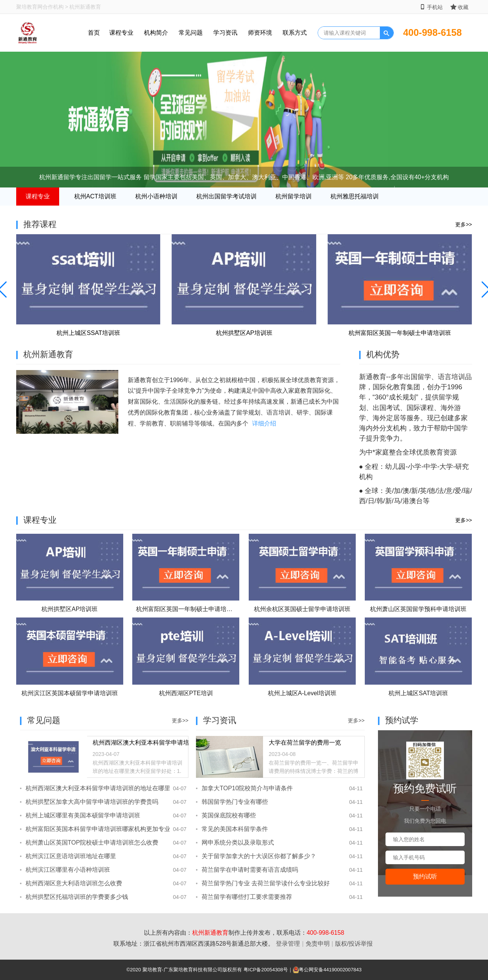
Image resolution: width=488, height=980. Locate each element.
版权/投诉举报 (354, 944)
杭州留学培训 (294, 196)
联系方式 (295, 33)
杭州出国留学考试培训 (226, 196)
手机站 (431, 7)
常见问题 (191, 33)
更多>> (464, 224)
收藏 (459, 7)
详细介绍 (264, 423)
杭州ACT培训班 (95, 196)
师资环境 (260, 33)
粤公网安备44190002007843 (330, 970)
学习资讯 (225, 33)
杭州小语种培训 (156, 196)
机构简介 (156, 33)
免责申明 (318, 944)
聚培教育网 (29, 7)
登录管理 (288, 944)
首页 (94, 33)
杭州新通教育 (210, 933)
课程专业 (121, 33)
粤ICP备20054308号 (266, 970)
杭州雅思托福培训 (355, 196)
